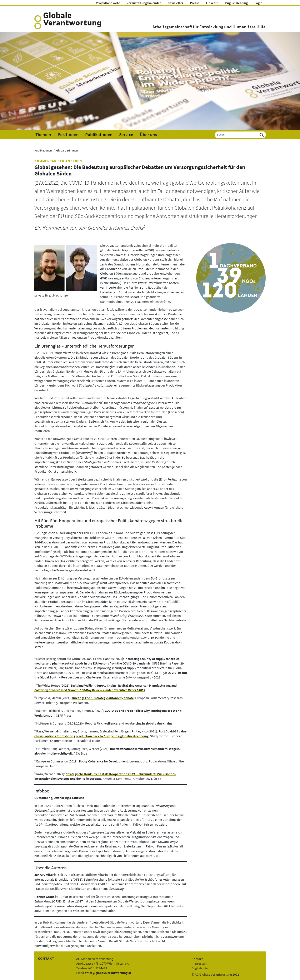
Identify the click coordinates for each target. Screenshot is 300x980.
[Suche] (237, 135)
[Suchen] (262, 135)
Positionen (68, 135)
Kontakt (197, 959)
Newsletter (175, 3)
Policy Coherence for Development (103, 761)
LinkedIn (212, 3)
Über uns (148, 135)
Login (258, 3)
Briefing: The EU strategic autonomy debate (103, 698)
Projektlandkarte (108, 3)
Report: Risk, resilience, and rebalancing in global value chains (129, 723)
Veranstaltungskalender (144, 3)
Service (126, 135)
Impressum (200, 963)
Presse (195, 3)
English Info (200, 968)
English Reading (236, 3)
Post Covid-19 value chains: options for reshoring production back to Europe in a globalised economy (110, 733)
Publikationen (99, 135)
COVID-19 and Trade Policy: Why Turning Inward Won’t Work (108, 713)
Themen (43, 135)
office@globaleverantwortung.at (108, 973)
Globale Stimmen (67, 150)
